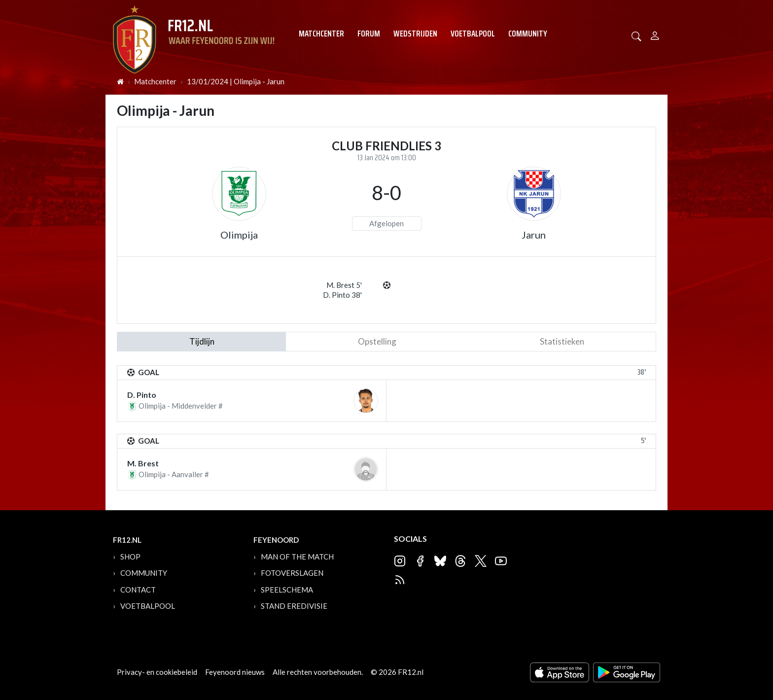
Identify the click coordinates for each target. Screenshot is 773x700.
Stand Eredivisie (294, 606)
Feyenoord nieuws (235, 672)
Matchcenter (321, 34)
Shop (130, 557)
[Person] (655, 34)
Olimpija (239, 235)
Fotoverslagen (292, 573)
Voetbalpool (473, 34)
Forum (369, 34)
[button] (636, 35)
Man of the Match (297, 557)
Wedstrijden (415, 34)
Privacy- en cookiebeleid (157, 672)
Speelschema (287, 590)
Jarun (534, 235)
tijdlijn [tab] (202, 341)
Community (528, 34)
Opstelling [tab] (377, 341)
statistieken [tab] (562, 341)
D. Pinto (142, 395)
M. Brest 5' (344, 285)
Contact (138, 590)
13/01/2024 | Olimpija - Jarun (236, 81)
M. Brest (143, 463)
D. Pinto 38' (342, 295)
